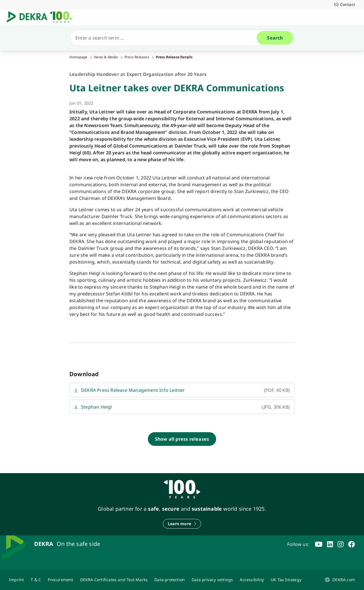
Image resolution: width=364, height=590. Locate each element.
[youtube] (319, 544)
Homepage (78, 57)
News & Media (106, 57)
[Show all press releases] (182, 439)
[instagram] (341, 544)
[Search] (166, 38)
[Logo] (42, 17)
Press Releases (137, 57)
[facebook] (351, 544)
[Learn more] (182, 524)
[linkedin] (330, 544)
